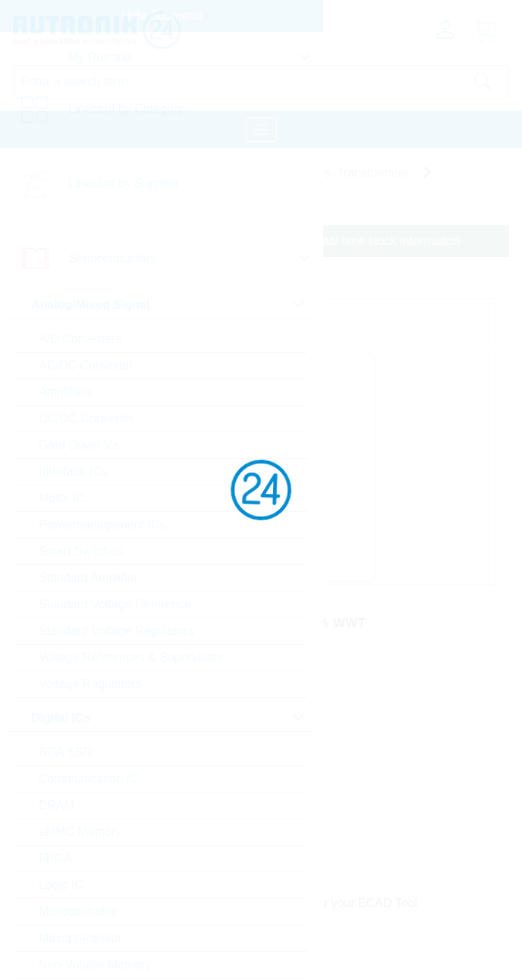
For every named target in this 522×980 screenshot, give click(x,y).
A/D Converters (80, 339)
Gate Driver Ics (79, 445)
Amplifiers (65, 392)
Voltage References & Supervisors (131, 657)
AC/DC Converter (86, 365)
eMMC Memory (80, 832)
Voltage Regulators (90, 684)
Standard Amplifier (88, 578)
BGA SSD (65, 752)
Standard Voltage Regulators (116, 631)
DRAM (57, 805)
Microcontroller (79, 911)
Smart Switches (81, 551)
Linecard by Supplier (124, 183)
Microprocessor (80, 938)
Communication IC (89, 779)
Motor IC (62, 498)
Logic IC (61, 885)
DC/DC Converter (86, 418)
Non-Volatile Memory (95, 964)
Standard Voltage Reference (115, 604)
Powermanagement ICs (102, 525)
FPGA (55, 858)
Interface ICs (73, 471)
